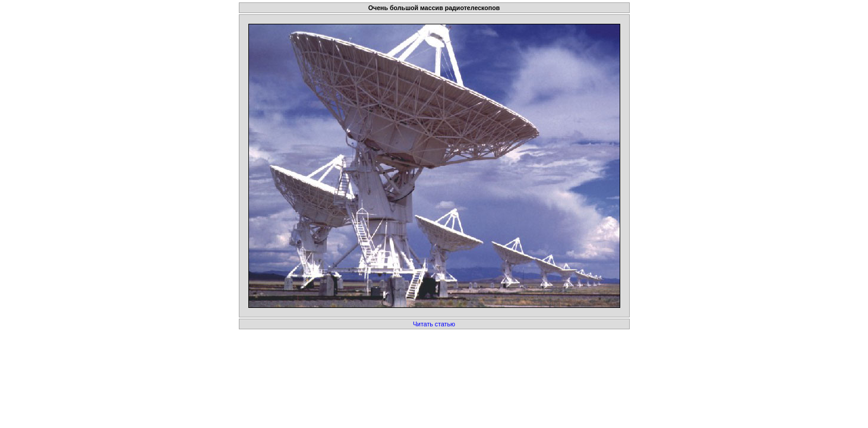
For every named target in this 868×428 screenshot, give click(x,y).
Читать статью (434, 324)
